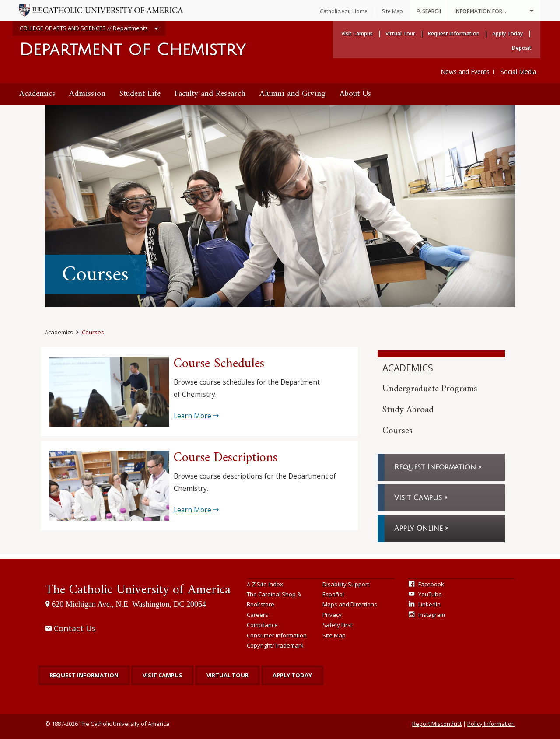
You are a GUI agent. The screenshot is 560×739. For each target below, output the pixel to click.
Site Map (334, 635)
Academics (37, 94)
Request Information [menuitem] (454, 33)
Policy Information (491, 724)
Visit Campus (418, 498)
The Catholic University (138, 590)
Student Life (140, 94)
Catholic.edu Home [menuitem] (344, 11)
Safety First (337, 625)
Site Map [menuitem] (392, 11)
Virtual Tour (227, 675)
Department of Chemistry (132, 50)
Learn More (192, 416)
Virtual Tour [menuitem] (400, 33)
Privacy (332, 615)
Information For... (494, 11)
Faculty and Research (210, 94)
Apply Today (292, 675)
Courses (93, 332)
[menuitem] (429, 11)
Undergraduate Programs (430, 389)
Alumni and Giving (292, 94)
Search (429, 11)
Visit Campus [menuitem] (357, 33)
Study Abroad (408, 410)
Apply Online (418, 529)
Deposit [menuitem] (522, 48)
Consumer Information (277, 635)
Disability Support (346, 584)
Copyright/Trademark (275, 645)
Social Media (518, 72)
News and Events (465, 72)
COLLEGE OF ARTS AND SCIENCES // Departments (89, 29)
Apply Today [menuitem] (507, 33)
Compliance (262, 625)
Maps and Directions (350, 604)
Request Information (435, 467)
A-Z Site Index (265, 584)
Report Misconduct (437, 724)
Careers (257, 615)
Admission (87, 94)
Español (333, 594)
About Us (355, 94)
